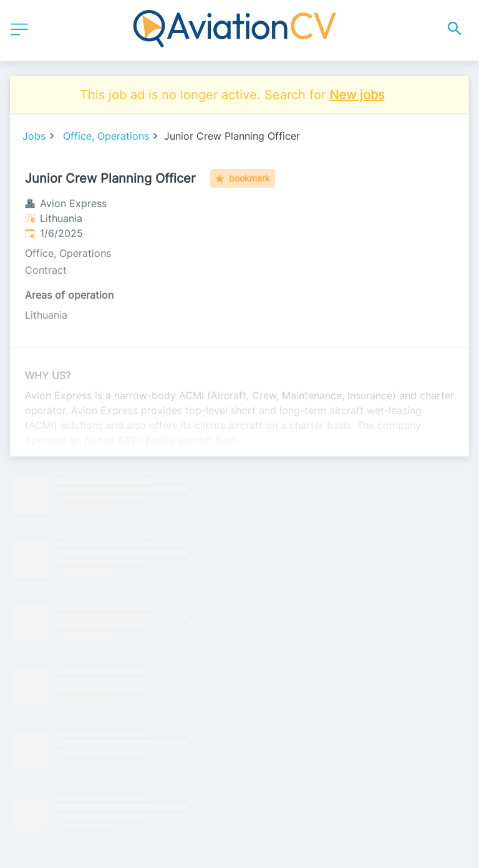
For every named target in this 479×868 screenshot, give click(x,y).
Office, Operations (106, 136)
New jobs (357, 95)
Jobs (34, 136)
